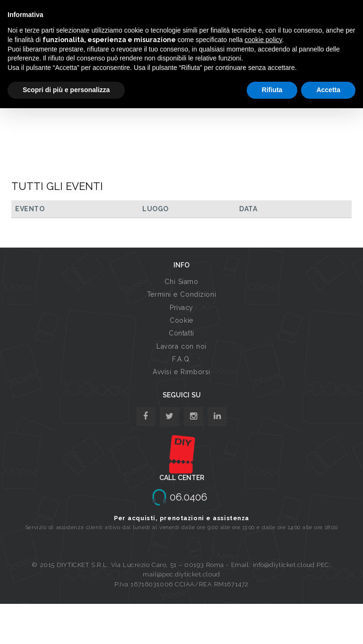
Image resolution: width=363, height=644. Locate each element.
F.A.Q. (181, 359)
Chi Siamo (181, 282)
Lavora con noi (181, 346)
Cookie (181, 320)
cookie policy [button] (263, 40)
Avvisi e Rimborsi (181, 372)
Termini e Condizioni (181, 294)
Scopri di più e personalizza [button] (66, 90)
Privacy (181, 308)
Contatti (181, 333)
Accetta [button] (328, 90)
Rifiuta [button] (272, 90)
